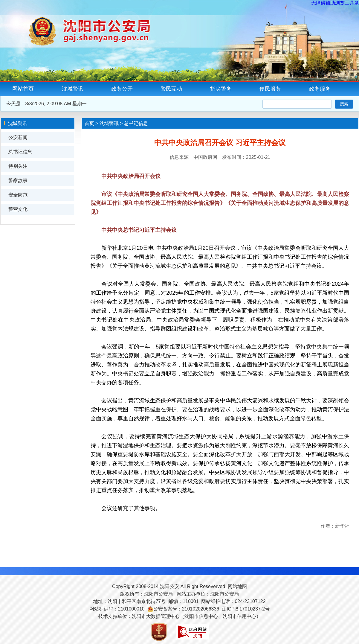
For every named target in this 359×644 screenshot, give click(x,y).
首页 (89, 123)
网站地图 (237, 586)
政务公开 (122, 89)
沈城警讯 (73, 89)
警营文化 (18, 209)
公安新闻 (18, 137)
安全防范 (18, 195)
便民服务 (270, 89)
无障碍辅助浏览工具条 (335, 3)
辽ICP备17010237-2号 (246, 609)
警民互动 (171, 89)
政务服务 (320, 89)
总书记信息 (20, 152)
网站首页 (23, 89)
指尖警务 (221, 89)
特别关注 (18, 166)
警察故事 (18, 181)
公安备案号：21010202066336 (186, 609)
